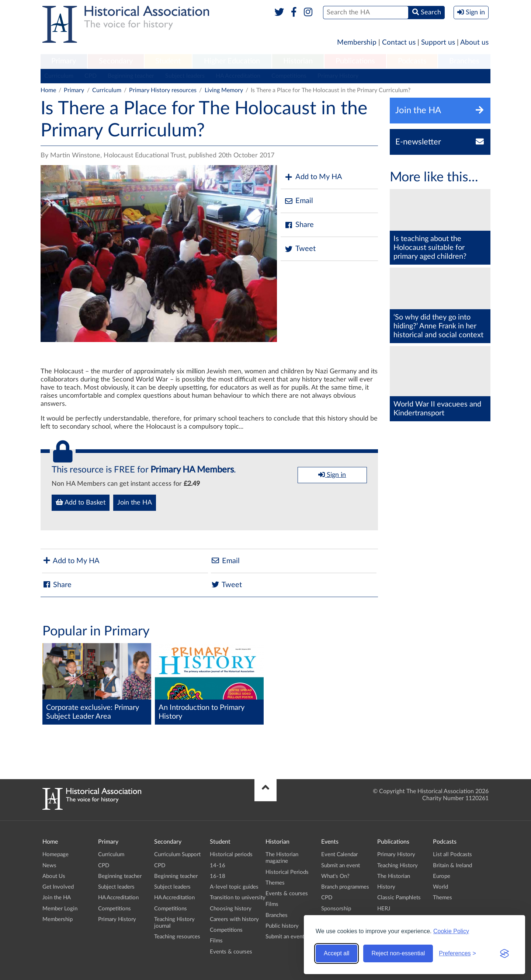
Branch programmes (345, 887)
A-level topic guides (234, 887)
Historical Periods (287, 872)
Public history (282, 926)
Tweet (300, 249)
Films (216, 941)
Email (299, 201)
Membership (357, 43)
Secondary (116, 61)
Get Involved (58, 887)
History (386, 887)
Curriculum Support (177, 855)
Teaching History (398, 866)
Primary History (338, 76)
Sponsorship (336, 909)
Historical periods (231, 855)
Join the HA (135, 503)
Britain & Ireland (452, 866)
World (440, 887)
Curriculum (59, 76)
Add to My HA (313, 177)
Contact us (399, 43)
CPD (91, 76)
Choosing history (231, 909)
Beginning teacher (131, 76)
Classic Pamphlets (399, 898)
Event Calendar (339, 855)
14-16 (218, 866)
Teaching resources (177, 937)
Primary (64, 61)
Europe (442, 876)
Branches (464, 61)
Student (168, 61)
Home (48, 90)
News (49, 866)
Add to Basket (81, 502)
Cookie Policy (451, 931)
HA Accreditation (238, 76)
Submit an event (285, 937)
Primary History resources (163, 90)
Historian (298, 61)
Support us (438, 43)
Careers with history (234, 919)
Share (299, 225)
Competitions (289, 76)
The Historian (394, 876)
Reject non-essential (398, 953)
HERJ (384, 909)
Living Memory (224, 90)
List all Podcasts (452, 855)
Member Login (60, 909)
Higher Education (232, 61)
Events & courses (231, 952)
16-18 (218, 876)
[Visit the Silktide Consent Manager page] (504, 953)
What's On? (335, 876)
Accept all (336, 953)
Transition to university (238, 898)
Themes (275, 883)
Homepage (55, 855)
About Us (54, 876)
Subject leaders (185, 76)
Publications (355, 61)
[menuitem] (64, 62)
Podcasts (412, 61)
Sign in (332, 475)
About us (474, 43)
